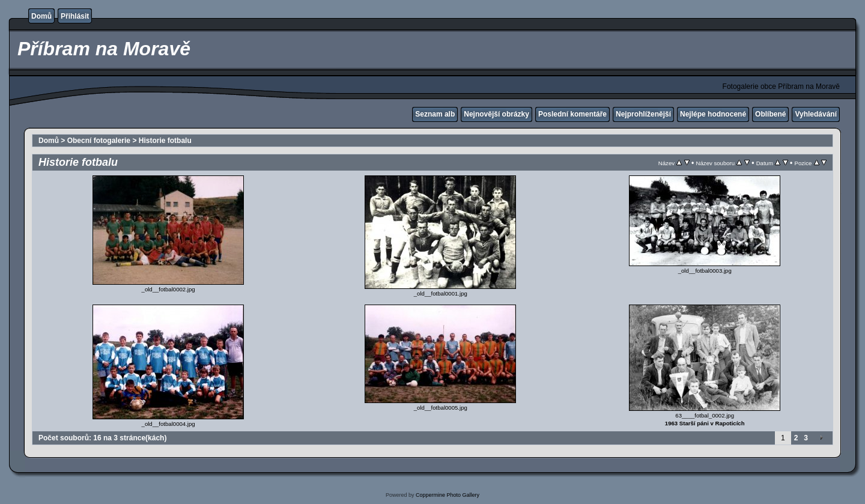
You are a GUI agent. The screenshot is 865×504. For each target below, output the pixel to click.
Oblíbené (770, 114)
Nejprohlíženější (643, 114)
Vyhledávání (816, 114)
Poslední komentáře (572, 114)
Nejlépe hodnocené (713, 114)
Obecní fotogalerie (99, 141)
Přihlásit (75, 16)
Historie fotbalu (165, 141)
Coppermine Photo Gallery (448, 495)
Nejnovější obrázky (496, 114)
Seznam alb (435, 114)
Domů (41, 16)
